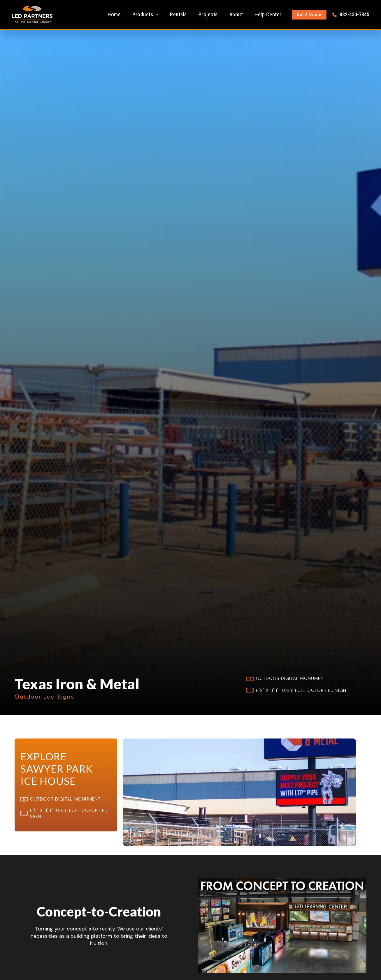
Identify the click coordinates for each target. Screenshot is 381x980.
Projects (208, 14)
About (236, 14)
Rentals (178, 14)
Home (114, 14)
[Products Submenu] (159, 15)
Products (143, 14)
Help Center (268, 14)
